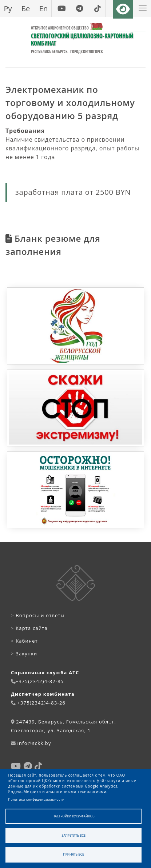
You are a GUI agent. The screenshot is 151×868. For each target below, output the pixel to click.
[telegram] (80, 8)
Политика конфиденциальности (37, 799)
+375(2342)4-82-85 (40, 681)
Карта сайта (29, 628)
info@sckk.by (34, 743)
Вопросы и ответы (38, 615)
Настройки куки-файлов (74, 816)
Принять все (74, 854)
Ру (8, 8)
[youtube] (62, 8)
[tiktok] (97, 8)
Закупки (24, 654)
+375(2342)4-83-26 (41, 703)
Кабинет (24, 641)
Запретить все (74, 835)
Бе (26, 8)
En (44, 8)
